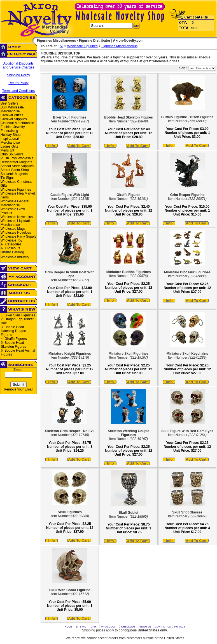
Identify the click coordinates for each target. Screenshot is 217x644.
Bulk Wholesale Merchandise (12, 109)
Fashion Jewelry (13, 127)
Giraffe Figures (16, 339)
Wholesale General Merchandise (15, 203)
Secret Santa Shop (15, 170)
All (61, 46)
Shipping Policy (18, 75)
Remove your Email (19, 389)
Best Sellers (10, 103)
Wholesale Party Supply (18, 236)
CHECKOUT (128, 627)
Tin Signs (8, 178)
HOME (68, 627)
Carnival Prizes (12, 115)
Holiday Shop (11, 135)
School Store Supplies (17, 166)
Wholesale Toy (11, 240)
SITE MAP (81, 627)
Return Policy (18, 83)
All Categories (11, 244)
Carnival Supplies (14, 119)
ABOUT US (145, 627)
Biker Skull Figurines (20, 315)
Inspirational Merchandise (10, 141)
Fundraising (9, 131)
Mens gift (7, 150)
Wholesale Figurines (16, 190)
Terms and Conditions (18, 91)
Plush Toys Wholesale (17, 158)
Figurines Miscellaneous (119, 46)
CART (94, 627)
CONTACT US (163, 627)
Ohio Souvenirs (12, 154)
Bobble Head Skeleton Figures (13, 345)
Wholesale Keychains (17, 217)
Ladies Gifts (9, 146)
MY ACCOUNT (109, 627)
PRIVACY (180, 627)
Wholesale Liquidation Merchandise (17, 223)
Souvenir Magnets (14, 174)
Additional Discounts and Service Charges (18, 65)
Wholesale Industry (15, 257)
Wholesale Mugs (13, 229)
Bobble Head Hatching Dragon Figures (13, 331)
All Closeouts (10, 248)
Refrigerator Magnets (16, 162)
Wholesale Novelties (16, 233)
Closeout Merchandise (17, 123)
